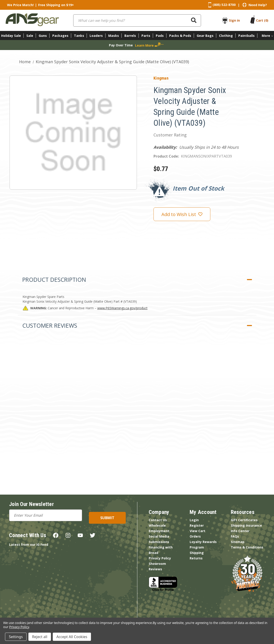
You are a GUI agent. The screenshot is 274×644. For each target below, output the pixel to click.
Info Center (240, 531)
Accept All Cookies (72, 637)
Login (194, 520)
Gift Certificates (244, 520)
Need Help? (258, 5)
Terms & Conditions (247, 547)
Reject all (40, 637)
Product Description (54, 279)
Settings (16, 637)
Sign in (234, 20)
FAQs (235, 536)
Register (197, 525)
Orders (195, 536)
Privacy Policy (160, 558)
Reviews (155, 569)
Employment (159, 531)
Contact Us (158, 520)
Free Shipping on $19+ (56, 5)
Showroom (157, 564)
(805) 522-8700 (224, 5)
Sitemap (238, 542)
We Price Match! (20, 5)
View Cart (197, 531)
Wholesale (157, 525)
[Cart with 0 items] (262, 20)
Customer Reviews (50, 325)
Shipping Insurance (246, 525)
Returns (196, 558)
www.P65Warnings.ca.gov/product (122, 308)
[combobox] (137, 20)
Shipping (197, 553)
